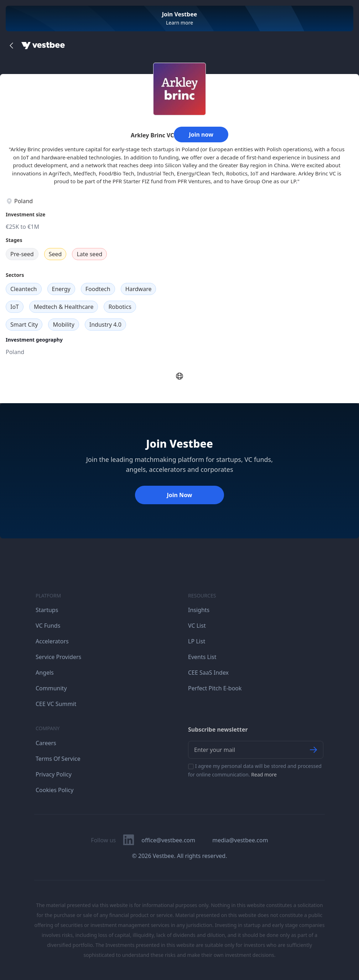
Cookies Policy (54, 790)
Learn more (179, 23)
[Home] (43, 46)
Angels (45, 673)
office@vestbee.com (168, 840)
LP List (197, 641)
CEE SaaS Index (208, 673)
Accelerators (52, 641)
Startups (47, 610)
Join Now (179, 495)
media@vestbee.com (240, 840)
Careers (46, 743)
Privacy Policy (54, 774)
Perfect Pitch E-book (215, 688)
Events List (202, 657)
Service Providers (58, 657)
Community (51, 688)
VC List (197, 626)
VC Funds (48, 626)
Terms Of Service (58, 759)
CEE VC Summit (56, 704)
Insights (199, 610)
